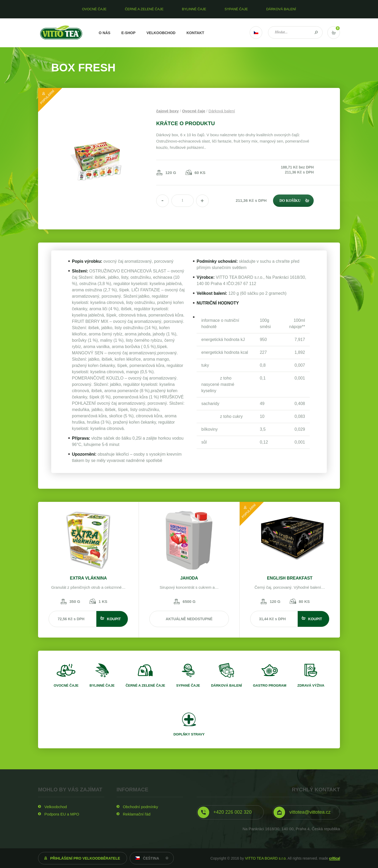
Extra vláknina (88, 578)
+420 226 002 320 (233, 812)
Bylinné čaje (102, 685)
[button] (202, 201)
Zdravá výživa (311, 685)
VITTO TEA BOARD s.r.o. (266, 858)
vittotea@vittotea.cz (310, 812)
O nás (104, 33)
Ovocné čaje (193, 111)
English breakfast (290, 578)
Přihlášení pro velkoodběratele (85, 858)
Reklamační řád (137, 814)
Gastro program (270, 685)
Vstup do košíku (334, 33)
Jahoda (189, 578)
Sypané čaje (188, 685)
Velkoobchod (161, 33)
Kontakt (195, 33)
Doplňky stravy (189, 734)
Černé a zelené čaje (145, 685)
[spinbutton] (183, 201)
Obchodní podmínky (140, 807)
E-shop (128, 33)
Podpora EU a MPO (62, 814)
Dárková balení (222, 111)
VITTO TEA (61, 33)
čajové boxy (167, 111)
